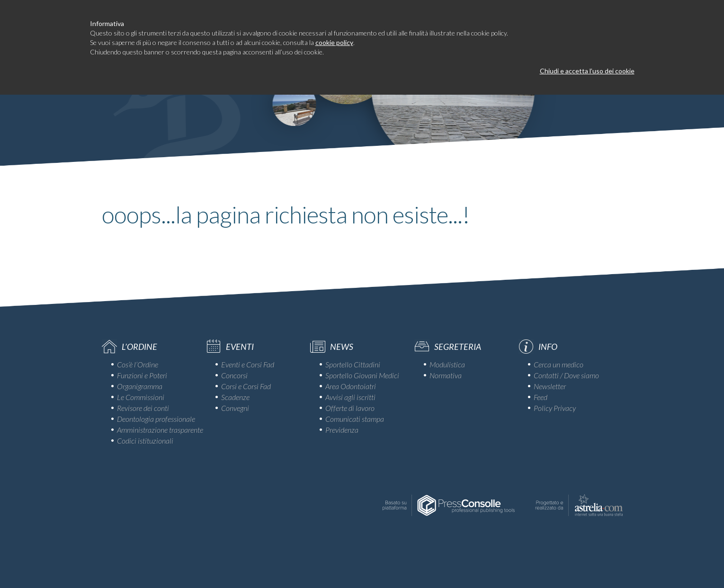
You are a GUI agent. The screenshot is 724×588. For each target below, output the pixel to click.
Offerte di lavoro (350, 408)
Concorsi (234, 375)
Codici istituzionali (145, 441)
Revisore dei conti (143, 408)
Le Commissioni (141, 397)
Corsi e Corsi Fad (246, 386)
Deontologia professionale (156, 419)
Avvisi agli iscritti (350, 397)
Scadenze (235, 397)
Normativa (446, 375)
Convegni (235, 408)
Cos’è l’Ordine (138, 364)
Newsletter (550, 386)
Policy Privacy (555, 408)
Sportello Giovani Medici (362, 375)
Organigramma (140, 386)
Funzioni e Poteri (142, 375)
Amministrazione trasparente (160, 430)
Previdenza (342, 430)
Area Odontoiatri (351, 386)
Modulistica (447, 364)
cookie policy (334, 42)
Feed (541, 397)
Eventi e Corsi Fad (248, 364)
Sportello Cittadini (353, 364)
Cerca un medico (559, 364)
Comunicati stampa (355, 419)
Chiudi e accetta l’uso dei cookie (587, 71)
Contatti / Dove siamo (566, 375)
